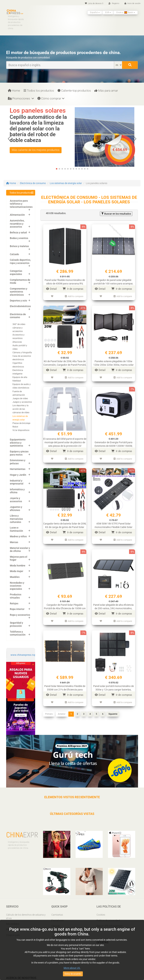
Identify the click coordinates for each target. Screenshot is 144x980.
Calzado (14, 254)
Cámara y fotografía (22, 353)
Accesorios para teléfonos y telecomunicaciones (21, 204)
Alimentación (17, 215)
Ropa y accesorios (20, 615)
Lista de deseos (94, 3)
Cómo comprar (51, 98)
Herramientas (18, 469)
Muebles (15, 577)
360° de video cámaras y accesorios (19, 328)
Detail (51, 289)
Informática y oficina (17, 491)
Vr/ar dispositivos (21, 430)
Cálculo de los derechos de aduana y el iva (26, 916)
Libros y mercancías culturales (16, 519)
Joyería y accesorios (16, 500)
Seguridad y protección (16, 624)
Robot (15, 427)
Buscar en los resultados (116, 214)
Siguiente (113, 710)
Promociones (21, 98)
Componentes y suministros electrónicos (19, 292)
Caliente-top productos (74, 91)
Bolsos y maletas (19, 246)
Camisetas (57, 915)
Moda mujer (17, 571)
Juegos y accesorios (22, 402)
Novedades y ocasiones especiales (17, 586)
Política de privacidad (108, 920)
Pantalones (58, 920)
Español (95, 12)
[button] (135, 139)
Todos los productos (39, 91)
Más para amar (106, 91)
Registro (114, 3)
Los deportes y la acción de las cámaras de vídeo (21, 409)
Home (14, 91)
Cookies (101, 915)
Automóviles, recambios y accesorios (17, 224)
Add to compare (74, 296)
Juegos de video (20, 398)
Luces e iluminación (16, 529)
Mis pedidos (13, 924)
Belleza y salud (18, 232)
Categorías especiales (16, 273)
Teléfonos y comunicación (18, 633)
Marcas (14, 542)
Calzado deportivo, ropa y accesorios (20, 261)
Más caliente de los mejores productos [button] (36, 150)
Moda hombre (18, 566)
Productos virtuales (16, 596)
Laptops (56, 932)
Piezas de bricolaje (21, 423)
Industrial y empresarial (17, 482)
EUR (108, 12)
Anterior (62, 710)
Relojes (14, 603)
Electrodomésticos (20, 306)
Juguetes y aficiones (16, 509)
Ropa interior (17, 609)
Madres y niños (18, 536)
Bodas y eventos (19, 238)
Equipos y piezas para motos (19, 453)
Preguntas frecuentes (18, 929)
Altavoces (17, 342)
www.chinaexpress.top (23, 655)
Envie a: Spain (126, 12)
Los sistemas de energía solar (66, 183)
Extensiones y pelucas (18, 462)
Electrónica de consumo (33, 183)
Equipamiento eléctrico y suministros (18, 443)
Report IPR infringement (110, 926)
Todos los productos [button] (21, 193)
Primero (49, 710)
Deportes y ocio (18, 301)
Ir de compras (73, 289)
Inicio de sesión (132, 3)
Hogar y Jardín (18, 475)
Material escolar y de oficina (20, 550)
